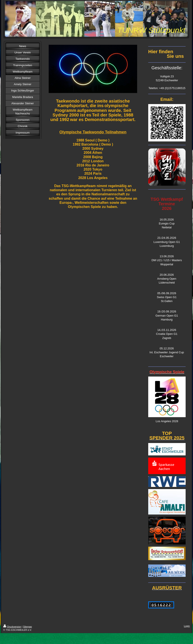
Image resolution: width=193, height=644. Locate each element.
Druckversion (12, 627)
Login (187, 626)
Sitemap (27, 627)
